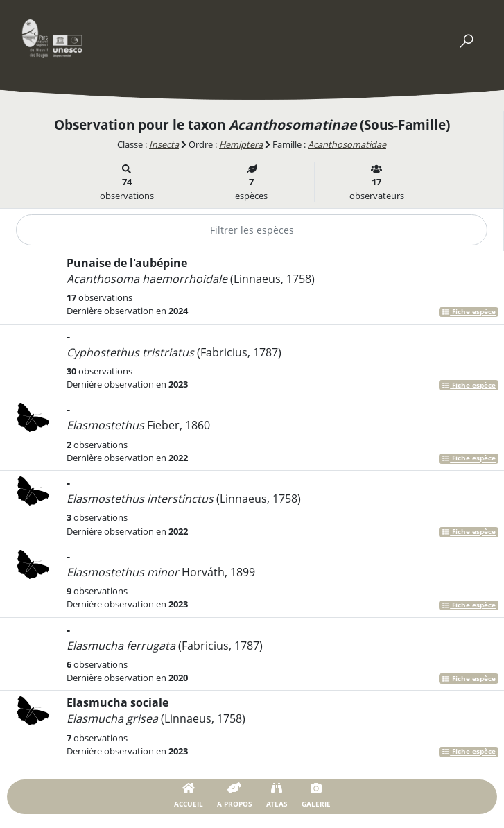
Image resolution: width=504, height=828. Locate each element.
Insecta (164, 144)
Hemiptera (241, 144)
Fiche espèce (469, 312)
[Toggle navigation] (466, 38)
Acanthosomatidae (347, 144)
